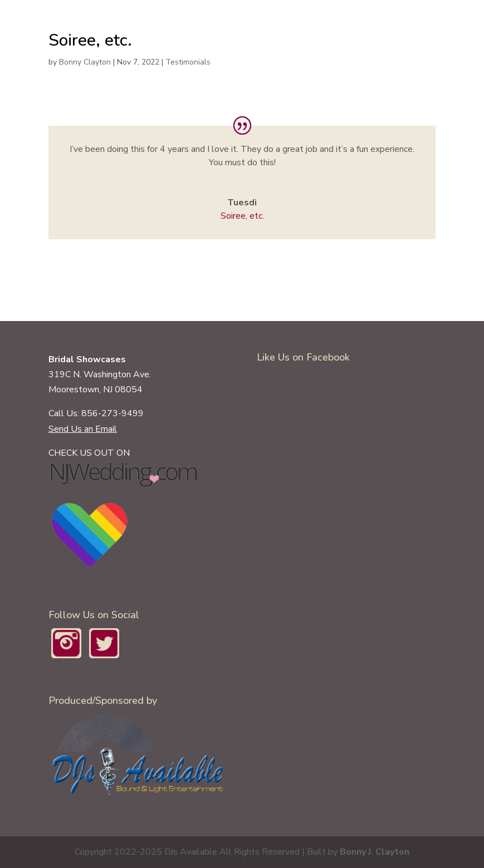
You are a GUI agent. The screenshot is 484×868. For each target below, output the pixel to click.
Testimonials (188, 62)
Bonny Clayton (85, 62)
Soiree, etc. (242, 216)
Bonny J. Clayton (375, 852)
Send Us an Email (83, 429)
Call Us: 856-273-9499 (96, 413)
